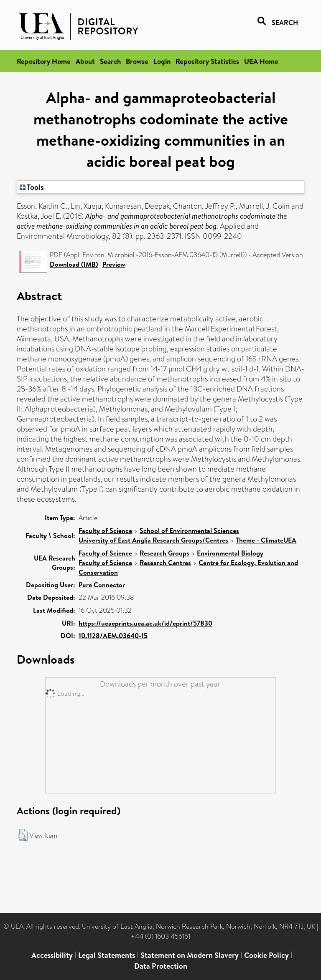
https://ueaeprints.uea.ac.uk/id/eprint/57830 (145, 623)
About (85, 61)
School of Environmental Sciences (189, 530)
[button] (23, 835)
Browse (137, 61)
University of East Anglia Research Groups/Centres (153, 540)
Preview (114, 264)
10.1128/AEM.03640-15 (113, 636)
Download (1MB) (74, 264)
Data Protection (161, 966)
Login (162, 61)
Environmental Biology (230, 553)
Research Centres (165, 563)
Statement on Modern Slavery (190, 955)
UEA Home (261, 61)
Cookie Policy (266, 955)
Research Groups (164, 553)
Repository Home (44, 61)
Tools (32, 187)
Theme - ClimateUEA (266, 540)
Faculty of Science (105, 530)
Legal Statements (107, 955)
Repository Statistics (207, 61)
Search (110, 61)
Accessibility (52, 955)
